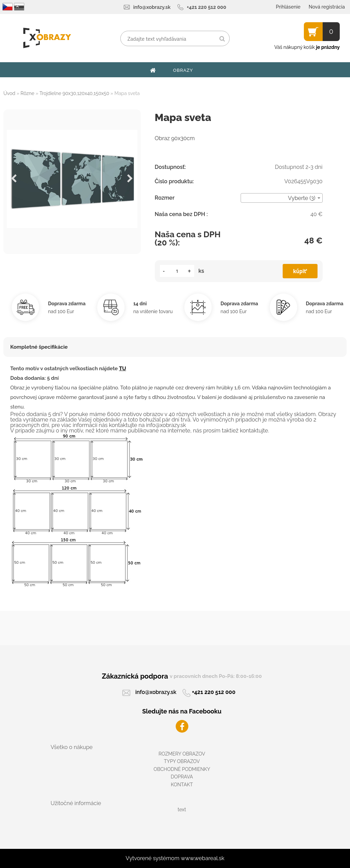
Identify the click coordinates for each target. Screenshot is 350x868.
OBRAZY (183, 70)
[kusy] (177, 271)
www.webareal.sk (203, 858)
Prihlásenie (288, 7)
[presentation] (14, 179)
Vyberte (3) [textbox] (302, 198)
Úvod (9, 93)
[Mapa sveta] (72, 179)
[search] (222, 39)
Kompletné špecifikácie (39, 347)
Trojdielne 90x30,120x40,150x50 (75, 93)
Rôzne (27, 93)
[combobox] (282, 198)
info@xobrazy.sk (152, 7)
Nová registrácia (327, 7)
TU (123, 369)
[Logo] (47, 38)
